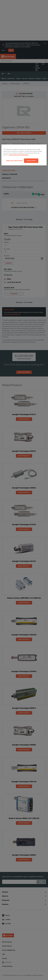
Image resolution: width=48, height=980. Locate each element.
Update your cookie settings (14, 160)
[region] (24, 155)
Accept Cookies (31, 161)
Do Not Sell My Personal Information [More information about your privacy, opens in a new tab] (19, 155)
